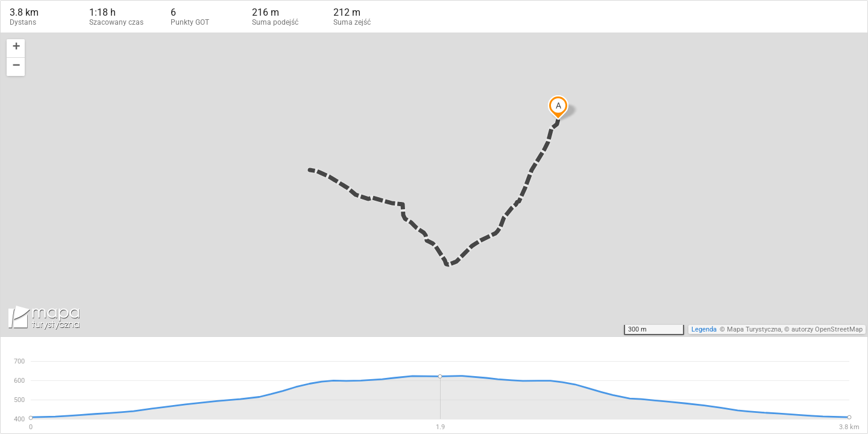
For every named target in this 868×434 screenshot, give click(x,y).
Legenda (704, 329)
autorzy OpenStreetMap (827, 329)
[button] (16, 49)
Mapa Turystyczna (754, 329)
